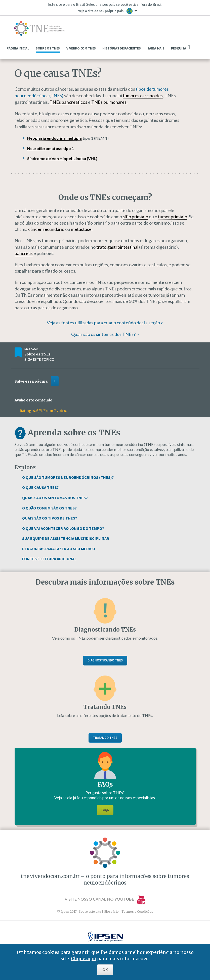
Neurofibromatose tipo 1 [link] (51, 148)
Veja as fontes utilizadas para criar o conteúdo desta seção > (105, 323)
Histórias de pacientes (121, 48)
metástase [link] (81, 229)
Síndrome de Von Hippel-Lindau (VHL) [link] (62, 158)
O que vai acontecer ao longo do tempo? (63, 528)
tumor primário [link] (173, 217)
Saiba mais (156, 48)
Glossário (111, 912)
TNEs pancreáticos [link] (68, 102)
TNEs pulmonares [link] (109, 102)
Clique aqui (83, 959)
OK (105, 970)
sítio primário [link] (135, 217)
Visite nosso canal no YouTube (105, 899)
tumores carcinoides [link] (143, 95)
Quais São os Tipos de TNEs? (50, 518)
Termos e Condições (137, 912)
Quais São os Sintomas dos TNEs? (55, 498)
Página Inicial (18, 48)
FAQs (105, 810)
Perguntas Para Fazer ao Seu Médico (59, 549)
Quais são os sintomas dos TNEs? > (105, 334)
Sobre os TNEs (48, 48)
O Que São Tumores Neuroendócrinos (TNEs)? (68, 477)
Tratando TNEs (105, 738)
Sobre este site (90, 912)
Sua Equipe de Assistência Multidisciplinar (66, 538)
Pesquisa (181, 48)
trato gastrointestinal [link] (117, 247)
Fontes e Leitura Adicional (49, 559)
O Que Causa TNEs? (40, 487)
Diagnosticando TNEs (105, 660)
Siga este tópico (39, 359)
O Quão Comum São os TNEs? (49, 508)
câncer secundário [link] (46, 229)
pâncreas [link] (24, 253)
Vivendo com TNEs (81, 48)
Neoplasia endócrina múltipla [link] (54, 138)
